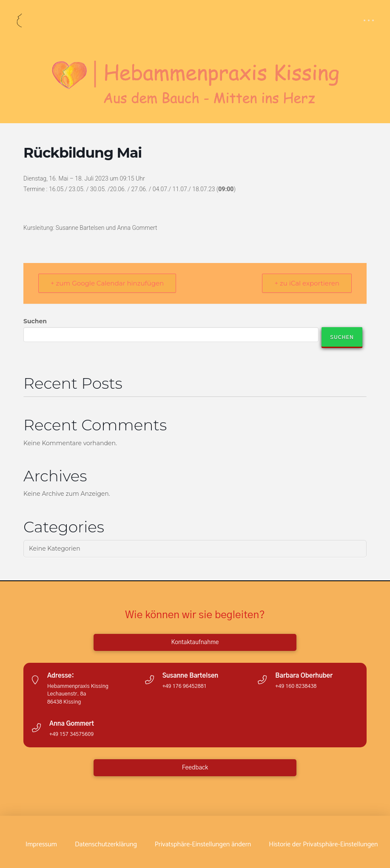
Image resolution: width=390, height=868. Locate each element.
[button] (369, 20)
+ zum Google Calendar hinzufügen (107, 283)
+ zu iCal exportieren (307, 283)
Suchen (35, 321)
